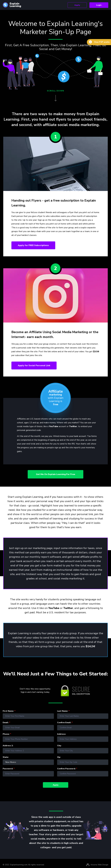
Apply (73, 5)
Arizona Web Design (99, 866)
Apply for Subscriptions (35, 246)
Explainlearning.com (19, 866)
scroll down (55, 91)
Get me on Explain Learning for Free (56, 475)
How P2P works (101, 42)
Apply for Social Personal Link (35, 366)
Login (97, 5)
